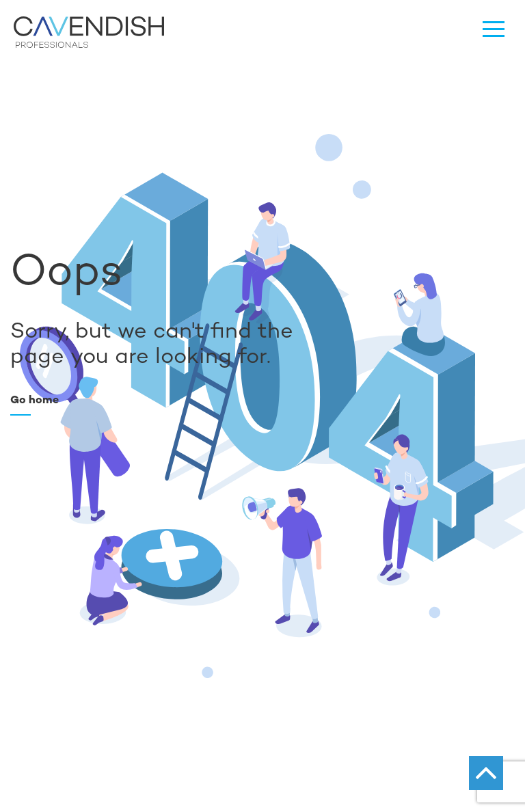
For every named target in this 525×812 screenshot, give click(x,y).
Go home (35, 400)
